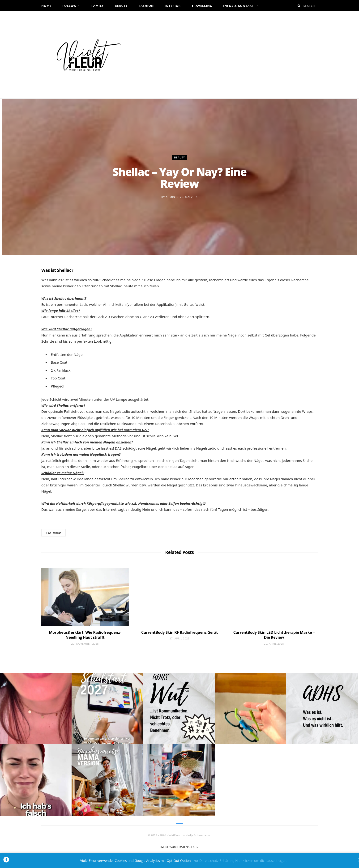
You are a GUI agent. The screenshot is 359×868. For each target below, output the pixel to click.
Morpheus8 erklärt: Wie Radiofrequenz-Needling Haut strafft (85, 635)
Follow (69, 6)
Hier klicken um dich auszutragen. (261, 861)
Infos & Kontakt (239, 6)
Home (46, 6)
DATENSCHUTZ (189, 847)
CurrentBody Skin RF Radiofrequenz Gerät (179, 632)
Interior (173, 6)
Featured (53, 533)
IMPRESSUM (168, 847)
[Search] (299, 6)
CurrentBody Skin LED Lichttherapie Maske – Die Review (274, 635)
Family (98, 6)
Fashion (146, 6)
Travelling (202, 6)
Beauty (121, 6)
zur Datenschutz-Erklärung (214, 861)
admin (171, 197)
